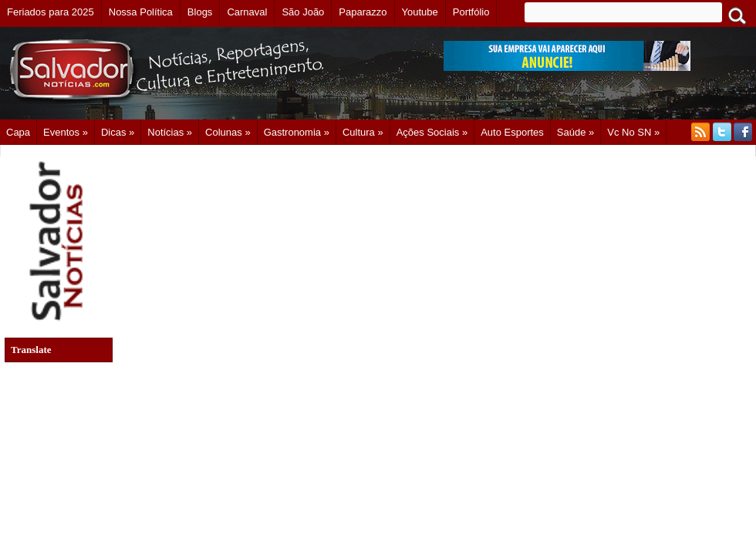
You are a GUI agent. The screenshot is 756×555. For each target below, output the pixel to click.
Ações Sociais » (432, 132)
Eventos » (66, 132)
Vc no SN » (633, 132)
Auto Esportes (512, 132)
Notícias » (170, 132)
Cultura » (363, 132)
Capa (18, 132)
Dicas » (118, 132)
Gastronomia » (297, 132)
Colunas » (228, 132)
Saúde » (575, 132)
